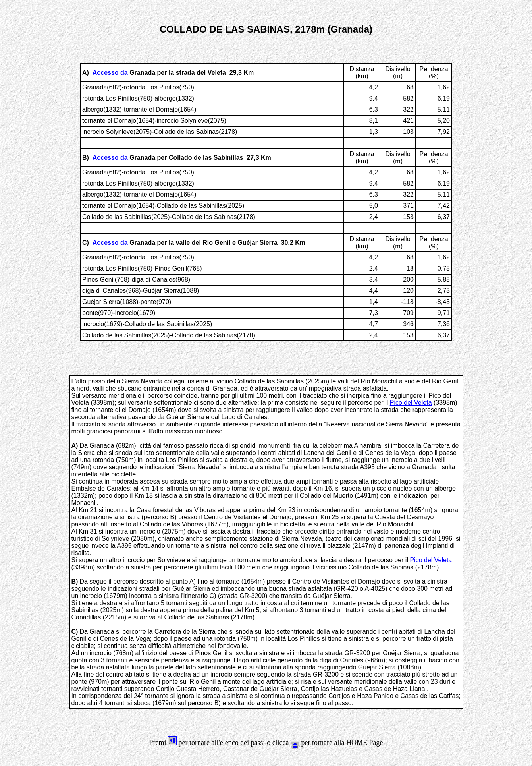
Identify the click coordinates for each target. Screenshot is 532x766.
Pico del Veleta (411, 403)
